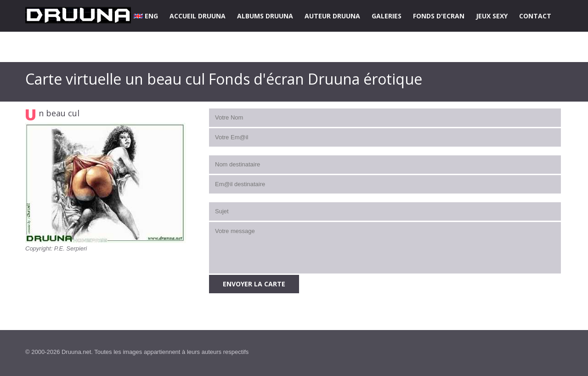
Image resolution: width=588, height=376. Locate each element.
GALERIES (387, 16)
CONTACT (535, 16)
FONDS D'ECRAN (439, 16)
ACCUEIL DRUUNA (198, 16)
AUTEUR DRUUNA (332, 16)
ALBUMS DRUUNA (265, 16)
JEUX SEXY (492, 16)
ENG (146, 16)
